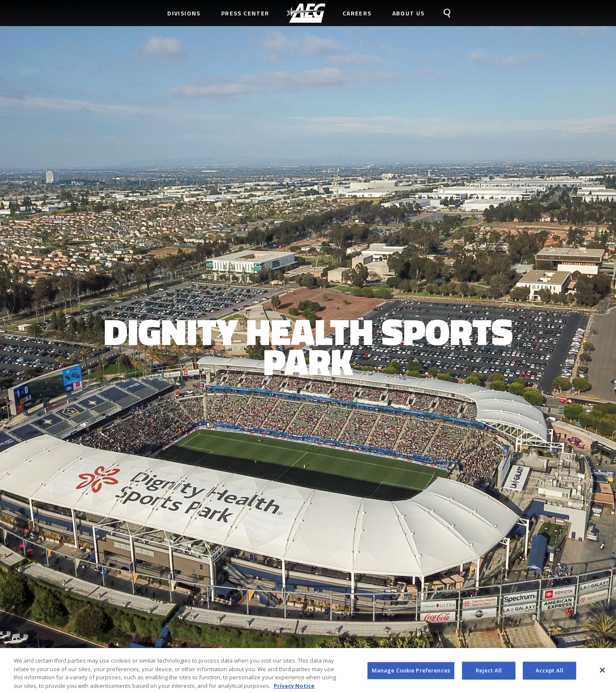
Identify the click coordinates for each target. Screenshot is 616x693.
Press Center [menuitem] (245, 13)
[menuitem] (306, 13)
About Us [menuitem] (409, 13)
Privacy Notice (294, 688)
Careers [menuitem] (357, 13)
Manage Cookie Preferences (411, 673)
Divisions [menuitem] (184, 13)
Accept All (549, 673)
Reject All (489, 673)
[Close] (602, 673)
